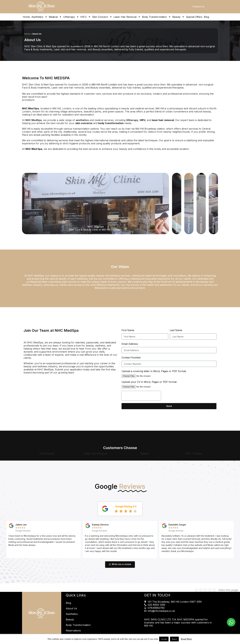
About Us (71, 608)
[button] (3, 539)
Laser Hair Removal (127, 17)
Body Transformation (156, 17)
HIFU (85, 17)
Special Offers (194, 17)
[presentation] (141, 396)
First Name (128, 330)
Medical (55, 17)
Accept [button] (164, 639)
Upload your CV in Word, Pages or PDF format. (149, 382)
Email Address (130, 344)
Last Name (176, 330)
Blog (206, 17)
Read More (186, 639)
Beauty (178, 17)
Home (26, 17)
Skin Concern (102, 17)
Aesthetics (39, 17)
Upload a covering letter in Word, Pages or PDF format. (154, 371)
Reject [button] (174, 639)
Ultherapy (71, 17)
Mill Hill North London (104, 85)
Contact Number (131, 358)
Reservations (73, 631)
